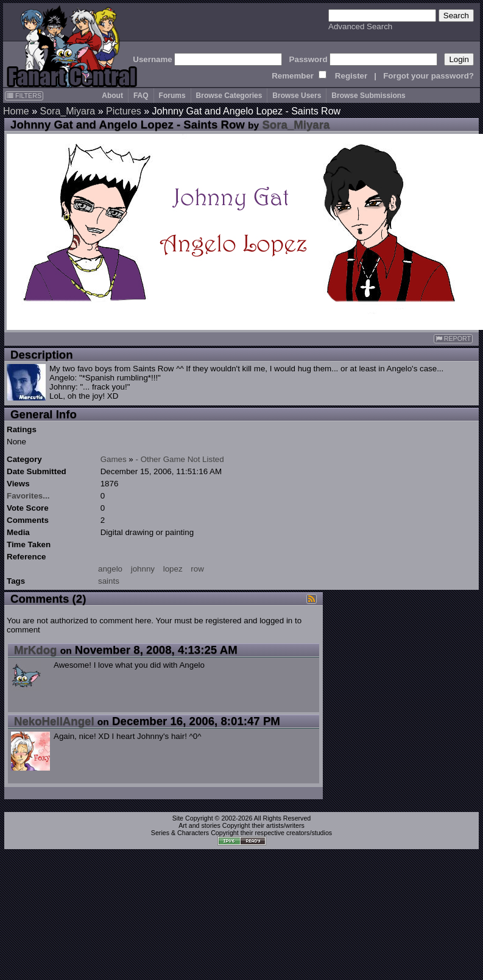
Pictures (124, 111)
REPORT (453, 339)
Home (16, 111)
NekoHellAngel (54, 721)
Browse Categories (229, 96)
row (197, 569)
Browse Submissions (368, 96)
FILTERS (24, 96)
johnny (143, 569)
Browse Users (297, 96)
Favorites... (28, 496)
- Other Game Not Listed (180, 459)
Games (114, 459)
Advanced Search (360, 26)
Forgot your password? (428, 76)
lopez (173, 569)
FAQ (141, 96)
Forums (172, 96)
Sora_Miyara (67, 111)
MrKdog (35, 650)
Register (351, 76)
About (112, 96)
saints (109, 581)
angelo (110, 569)
